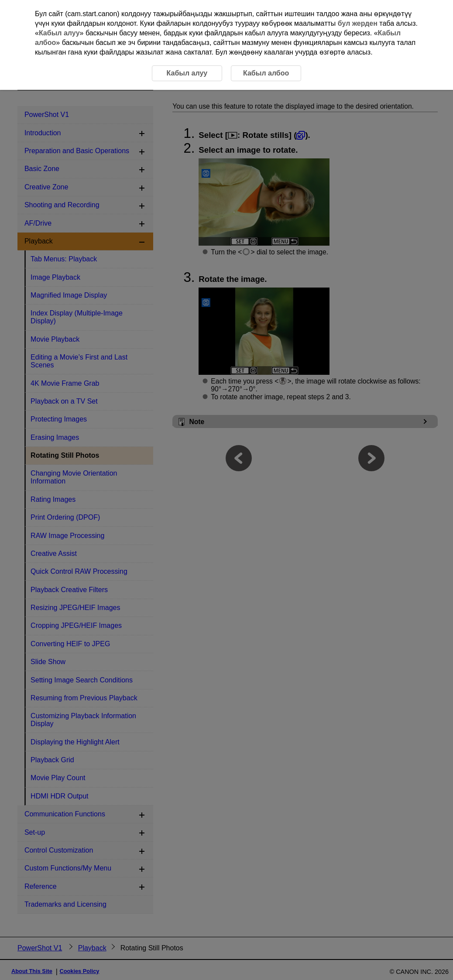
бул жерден (358, 23)
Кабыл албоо (266, 73)
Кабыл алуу (59, 33)
